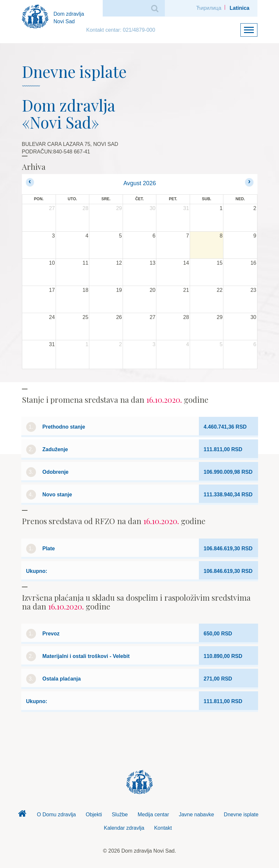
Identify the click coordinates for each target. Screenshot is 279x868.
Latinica (239, 8)
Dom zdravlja (22, 815)
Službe (120, 815)
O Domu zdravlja (56, 815)
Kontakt (163, 828)
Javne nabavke (197, 815)
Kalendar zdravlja (124, 828)
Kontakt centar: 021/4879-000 (121, 30)
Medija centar (153, 815)
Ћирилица (209, 8)
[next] (249, 182)
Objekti (94, 815)
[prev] (30, 182)
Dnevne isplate (241, 815)
